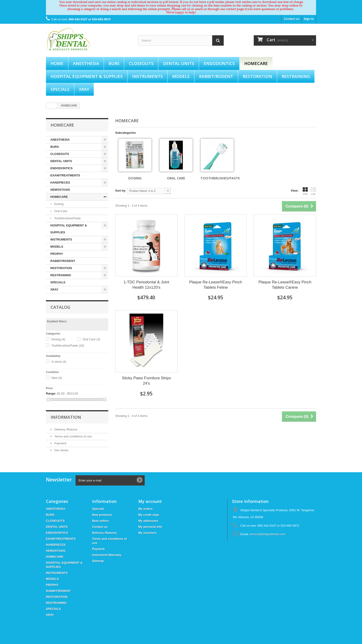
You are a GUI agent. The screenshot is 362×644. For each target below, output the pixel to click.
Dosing (58, 204)
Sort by (120, 191)
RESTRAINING (296, 76)
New (57, 378)
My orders (145, 509)
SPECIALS (60, 89)
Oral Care (60, 211)
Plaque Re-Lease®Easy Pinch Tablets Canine (285, 285)
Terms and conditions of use (73, 436)
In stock (59, 362)
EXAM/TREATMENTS (65, 175)
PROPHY (57, 254)
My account (150, 501)
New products (102, 515)
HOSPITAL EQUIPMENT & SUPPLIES (87, 76)
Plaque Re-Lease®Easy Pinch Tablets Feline (216, 285)
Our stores (61, 450)
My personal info (150, 527)
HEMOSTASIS (60, 190)
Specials (98, 509)
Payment (60, 443)
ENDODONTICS (219, 63)
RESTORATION (257, 76)
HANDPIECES (60, 183)
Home (57, 63)
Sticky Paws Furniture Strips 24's (146, 381)
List (313, 191)
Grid (305, 191)
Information (66, 417)
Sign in (309, 19)
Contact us (291, 19)
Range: (51, 393)
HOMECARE (256, 63)
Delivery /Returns (65, 429)
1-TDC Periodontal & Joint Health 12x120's (146, 285)
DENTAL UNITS (179, 63)
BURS (114, 63)
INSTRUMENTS (147, 76)
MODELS (181, 76)
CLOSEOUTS (141, 63)
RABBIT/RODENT (216, 76)
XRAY (84, 89)
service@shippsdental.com (268, 534)
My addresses (148, 521)
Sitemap (98, 561)
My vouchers (147, 533)
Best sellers (101, 521)
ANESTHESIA (86, 63)
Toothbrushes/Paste (67, 218)
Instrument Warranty (107, 555)
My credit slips (149, 515)
